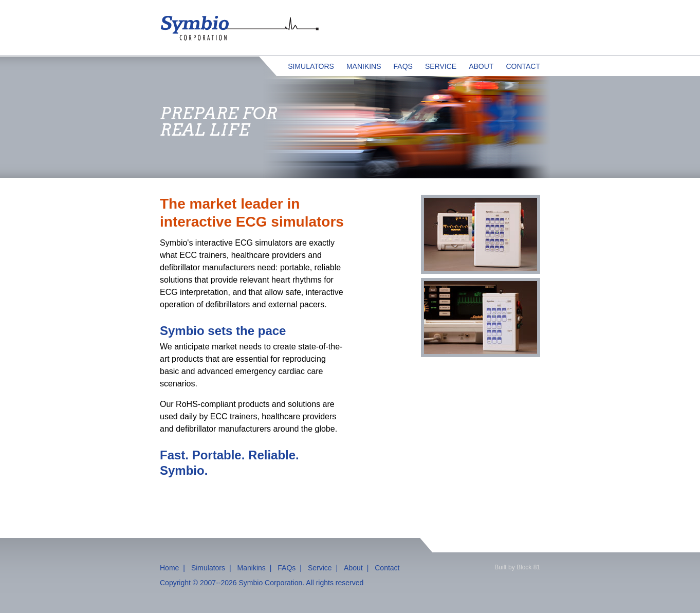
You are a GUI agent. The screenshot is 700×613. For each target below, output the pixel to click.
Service (441, 66)
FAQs (403, 66)
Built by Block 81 (517, 567)
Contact (523, 66)
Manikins (364, 66)
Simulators (311, 66)
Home (169, 568)
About (481, 66)
